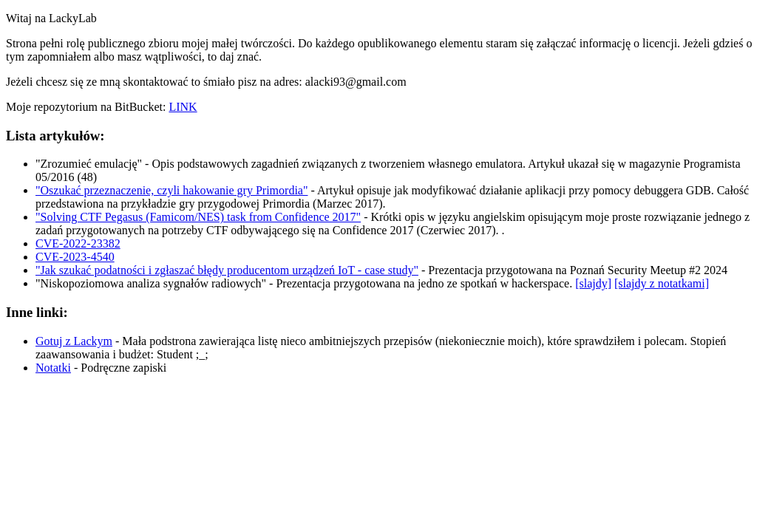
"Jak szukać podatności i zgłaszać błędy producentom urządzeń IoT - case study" (227, 270)
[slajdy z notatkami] (662, 283)
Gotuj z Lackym (74, 341)
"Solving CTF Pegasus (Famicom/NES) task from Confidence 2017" (198, 217)
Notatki (53, 368)
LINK (183, 107)
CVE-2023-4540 (75, 257)
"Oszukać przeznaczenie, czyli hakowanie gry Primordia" (172, 190)
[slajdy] (593, 283)
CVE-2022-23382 (78, 243)
